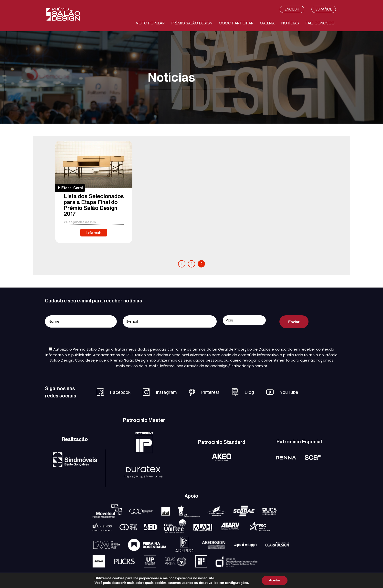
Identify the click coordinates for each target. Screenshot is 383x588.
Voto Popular (150, 23)
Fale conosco (320, 23)
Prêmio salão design (192, 23)
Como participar (236, 23)
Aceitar (275, 580)
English (292, 9)
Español (324, 9)
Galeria (267, 23)
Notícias (290, 23)
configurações (236, 583)
